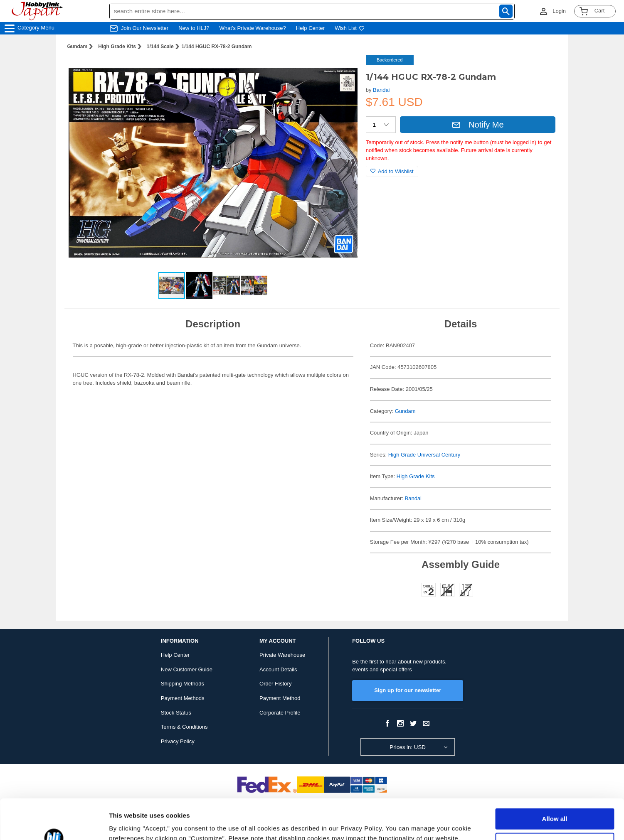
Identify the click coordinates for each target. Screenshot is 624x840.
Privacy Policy (178, 741)
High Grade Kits (117, 47)
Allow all (555, 781)
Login (559, 11)
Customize (555, 805)
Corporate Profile (280, 713)
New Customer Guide (187, 669)
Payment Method (280, 698)
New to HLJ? (194, 28)
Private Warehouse (282, 655)
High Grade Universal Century (424, 455)
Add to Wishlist (392, 171)
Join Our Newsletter (145, 28)
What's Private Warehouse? (253, 28)
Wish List (350, 28)
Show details (128, 824)
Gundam (78, 47)
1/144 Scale (160, 47)
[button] (343, 70)
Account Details (278, 669)
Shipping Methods (183, 684)
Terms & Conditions (184, 727)
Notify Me (478, 125)
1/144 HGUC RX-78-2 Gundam (217, 47)
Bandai (381, 90)
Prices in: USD (408, 747)
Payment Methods (183, 698)
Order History (275, 684)
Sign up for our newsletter (408, 690)
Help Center (310, 28)
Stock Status (176, 713)
